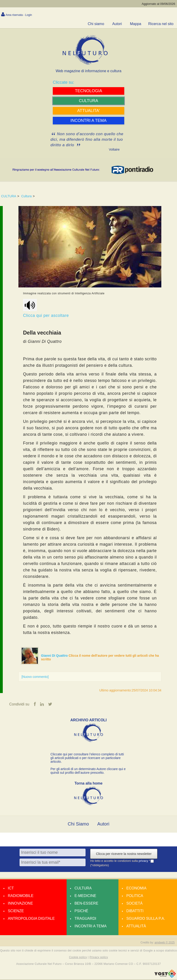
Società (134, 904)
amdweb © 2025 (165, 943)
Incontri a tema (90, 926)
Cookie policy (78, 957)
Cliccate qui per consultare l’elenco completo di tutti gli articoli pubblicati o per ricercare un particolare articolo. (87, 758)
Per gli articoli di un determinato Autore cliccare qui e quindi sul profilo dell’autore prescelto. (88, 771)
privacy (144, 861)
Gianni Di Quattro (55, 656)
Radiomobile (21, 896)
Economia (136, 888)
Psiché (81, 911)
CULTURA (9, 196)
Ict (11, 888)
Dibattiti (135, 911)
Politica (135, 896)
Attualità (136, 926)
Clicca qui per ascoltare (46, 308)
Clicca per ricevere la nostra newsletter (124, 854)
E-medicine (85, 896)
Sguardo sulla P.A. (146, 919)
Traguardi (85, 919)
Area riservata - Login (19, 15)
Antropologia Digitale (31, 919)
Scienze (16, 911)
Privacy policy (99, 957)
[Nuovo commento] (35, 677)
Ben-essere (86, 904)
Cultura (26, 196)
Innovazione (20, 904)
